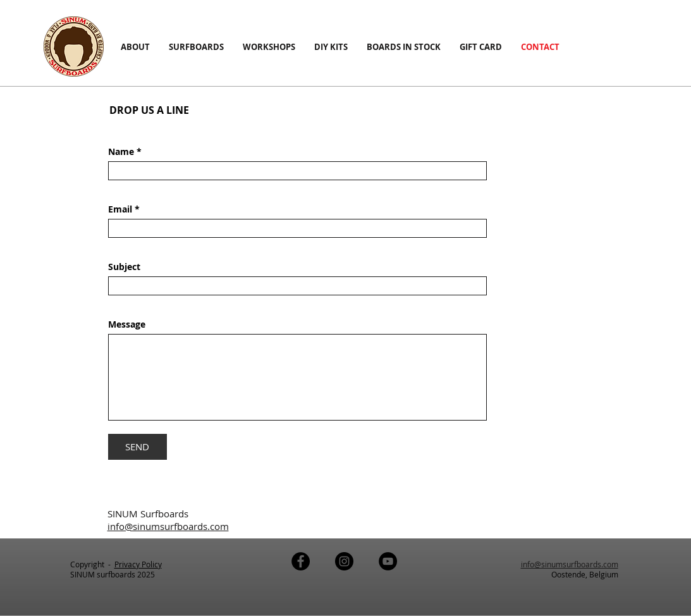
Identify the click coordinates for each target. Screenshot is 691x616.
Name (122, 152)
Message (127, 324)
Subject (124, 267)
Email (121, 209)
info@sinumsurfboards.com (570, 564)
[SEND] (138, 447)
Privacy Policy (138, 564)
